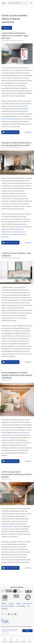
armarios (15, 234)
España (6, 420)
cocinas (14, 232)
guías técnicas (21, 109)
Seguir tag (7, 28)
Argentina (25, 433)
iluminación (5, 237)
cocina (30, 326)
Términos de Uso (5, 631)
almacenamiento (7, 526)
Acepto (27, 631)
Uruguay (4, 435)
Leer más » (28, 132)
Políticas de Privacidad (12, 631)
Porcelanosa (11, 178)
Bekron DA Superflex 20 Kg (10, 119)
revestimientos (6, 232)
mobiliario (22, 234)
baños (19, 232)
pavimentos (19, 229)
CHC (12, 349)
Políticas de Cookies (5, 632)
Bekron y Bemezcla (19, 106)
